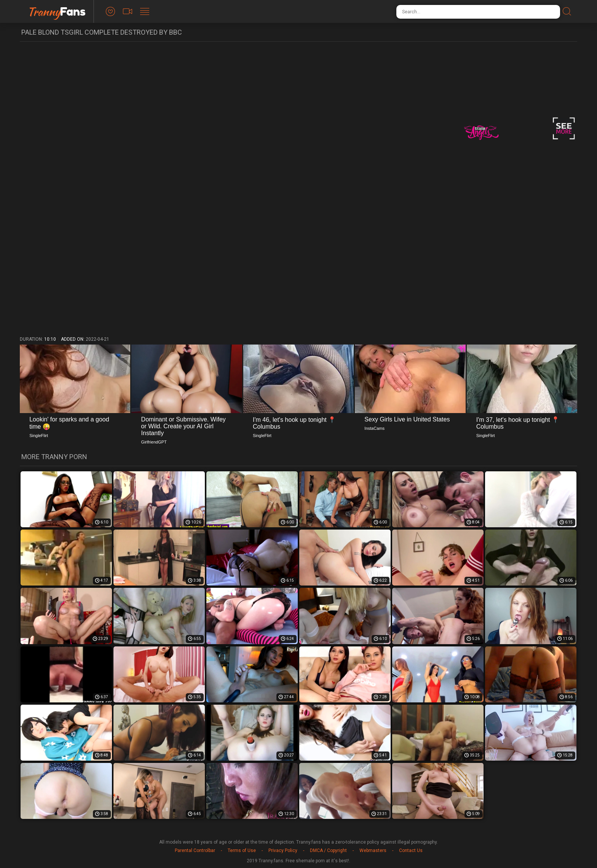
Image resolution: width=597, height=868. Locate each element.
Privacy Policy (283, 850)
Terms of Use (242, 850)
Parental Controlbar (195, 850)
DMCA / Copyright (328, 850)
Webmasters (373, 850)
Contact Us (411, 850)
